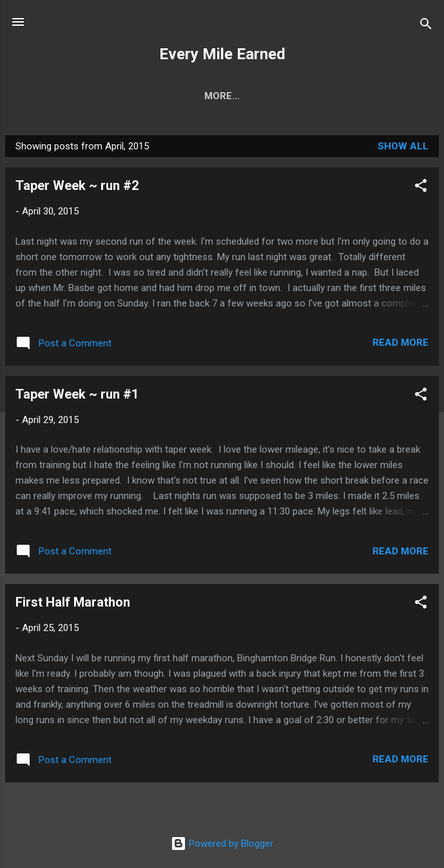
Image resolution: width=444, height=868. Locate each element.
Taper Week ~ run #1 (77, 394)
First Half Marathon (73, 602)
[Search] (426, 26)
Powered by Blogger (222, 844)
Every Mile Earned (222, 54)
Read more (401, 343)
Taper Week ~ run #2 (77, 185)
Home (171, 96)
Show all (403, 146)
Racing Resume (248, 96)
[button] (421, 188)
